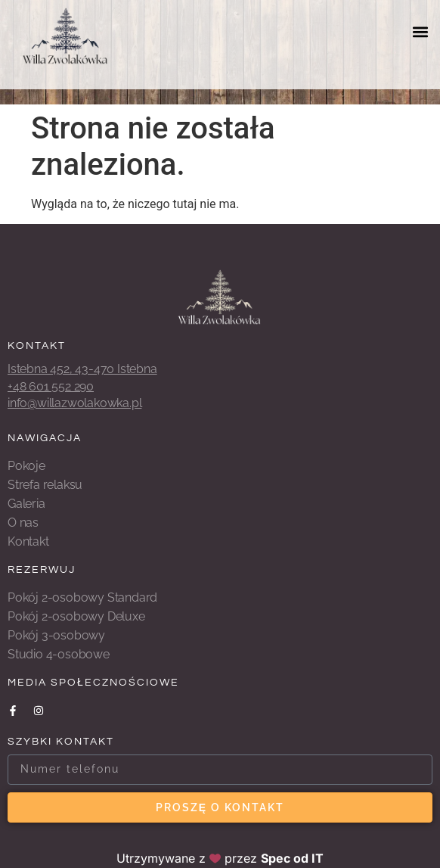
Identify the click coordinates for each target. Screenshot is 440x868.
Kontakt (28, 541)
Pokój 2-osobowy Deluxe (76, 616)
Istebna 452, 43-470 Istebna (82, 369)
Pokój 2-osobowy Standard (82, 597)
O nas (23, 523)
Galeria (26, 504)
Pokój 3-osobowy (56, 635)
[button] (420, 31)
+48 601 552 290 (51, 386)
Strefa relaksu (45, 485)
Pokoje (26, 466)
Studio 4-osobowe (59, 654)
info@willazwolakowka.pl (74, 403)
